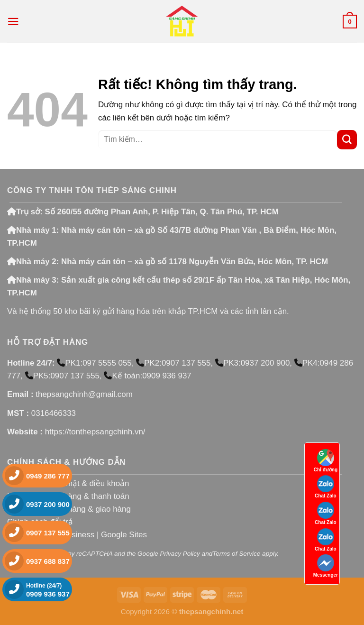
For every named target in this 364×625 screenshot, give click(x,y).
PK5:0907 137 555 (62, 376)
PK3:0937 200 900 (252, 363)
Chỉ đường (326, 461)
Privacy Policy (180, 554)
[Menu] (13, 22)
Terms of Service (236, 554)
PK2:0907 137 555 (173, 363)
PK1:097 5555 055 (94, 363)
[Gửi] (347, 140)
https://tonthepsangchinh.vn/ (95, 432)
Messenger (326, 566)
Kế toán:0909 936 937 (147, 376)
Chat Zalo (326, 487)
